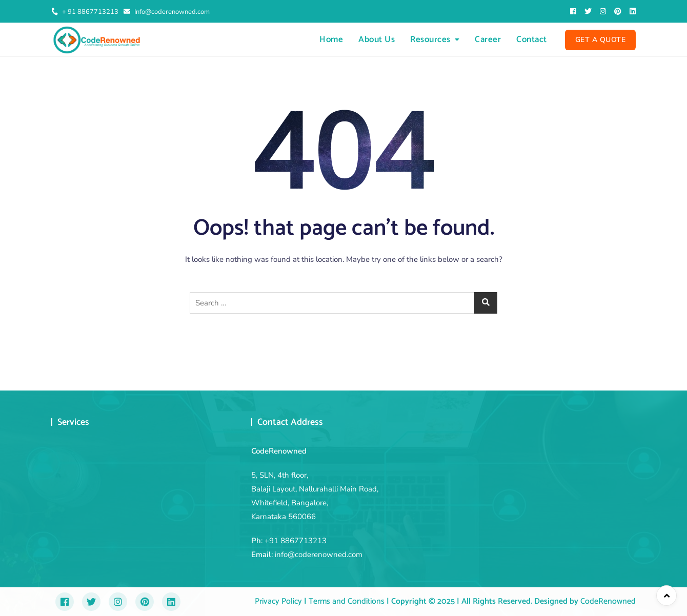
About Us (377, 39)
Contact (532, 39)
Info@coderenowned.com (167, 12)
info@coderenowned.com (319, 555)
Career (488, 39)
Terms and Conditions (346, 601)
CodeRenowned (608, 601)
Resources (430, 39)
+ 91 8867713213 (85, 12)
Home (331, 39)
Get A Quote (601, 40)
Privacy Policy (278, 601)
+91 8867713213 (296, 541)
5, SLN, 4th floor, (280, 475)
